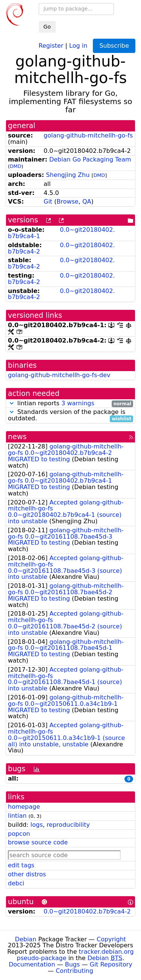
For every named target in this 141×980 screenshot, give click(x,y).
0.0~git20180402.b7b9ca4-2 (61, 248)
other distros (27, 874)
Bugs (73, 964)
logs (37, 825)
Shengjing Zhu (68, 175)
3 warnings (78, 403)
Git (48, 202)
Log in (78, 45)
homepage (24, 807)
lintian (17, 816)
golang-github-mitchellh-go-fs (88, 135)
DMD (16, 166)
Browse (67, 202)
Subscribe (114, 46)
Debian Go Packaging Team (90, 159)
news (17, 437)
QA (87, 202)
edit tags (21, 865)
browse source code (38, 842)
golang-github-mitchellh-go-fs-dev (59, 375)
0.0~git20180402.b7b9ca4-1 (61, 233)
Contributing (74, 971)
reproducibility (68, 825)
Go (47, 27)
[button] (12, 403)
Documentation (32, 964)
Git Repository (111, 964)
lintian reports (70, 404)
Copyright (111, 939)
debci (16, 883)
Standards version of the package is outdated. (70, 415)
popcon (19, 834)
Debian (26, 939)
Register (51, 45)
